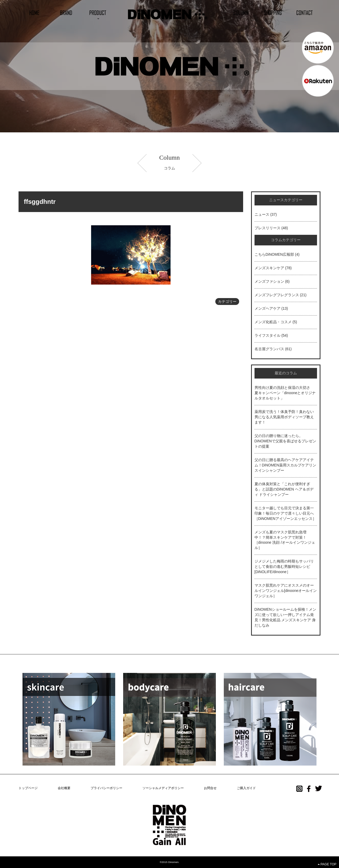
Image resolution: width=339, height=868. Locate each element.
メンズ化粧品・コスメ (273, 322)
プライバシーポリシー (106, 788)
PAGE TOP (327, 864)
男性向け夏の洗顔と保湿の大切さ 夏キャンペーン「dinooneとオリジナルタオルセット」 (285, 393)
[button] (98, 12)
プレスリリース (267, 228)
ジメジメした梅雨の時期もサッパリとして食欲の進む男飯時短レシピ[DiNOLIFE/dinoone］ (284, 566)
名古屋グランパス (269, 349)
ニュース (262, 214)
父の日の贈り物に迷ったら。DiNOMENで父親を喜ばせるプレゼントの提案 (285, 441)
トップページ (28, 788)
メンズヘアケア (267, 308)
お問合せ (210, 788)
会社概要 (64, 788)
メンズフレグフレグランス (277, 295)
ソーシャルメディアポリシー (163, 788)
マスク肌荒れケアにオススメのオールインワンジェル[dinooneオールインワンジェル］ (286, 591)
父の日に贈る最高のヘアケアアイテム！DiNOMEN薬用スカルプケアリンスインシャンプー (285, 465)
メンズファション (269, 281)
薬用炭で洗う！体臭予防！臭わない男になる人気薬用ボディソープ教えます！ (284, 417)
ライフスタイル (267, 335)
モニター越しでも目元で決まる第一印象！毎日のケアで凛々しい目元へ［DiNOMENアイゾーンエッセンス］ (285, 513)
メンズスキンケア (269, 268)
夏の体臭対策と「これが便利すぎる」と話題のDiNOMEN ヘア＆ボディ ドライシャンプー (284, 489)
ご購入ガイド (246, 788)
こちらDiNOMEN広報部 (274, 254)
